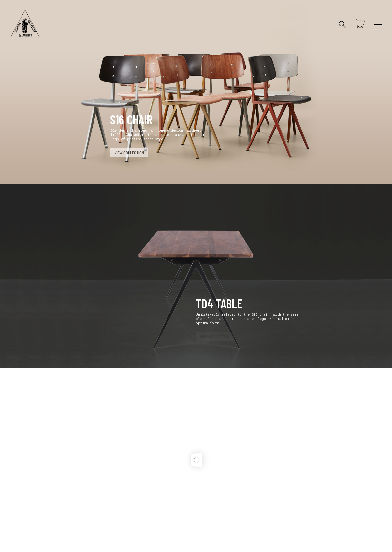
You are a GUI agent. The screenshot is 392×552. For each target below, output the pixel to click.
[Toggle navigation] (378, 24)
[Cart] (360, 24)
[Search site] (342, 25)
